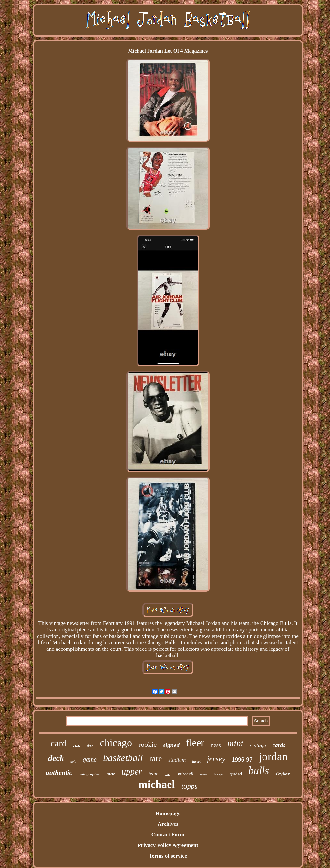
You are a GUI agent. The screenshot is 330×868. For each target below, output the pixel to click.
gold (73, 761)
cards (279, 745)
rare (156, 759)
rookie (148, 744)
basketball (123, 758)
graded (236, 774)
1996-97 (242, 760)
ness (216, 745)
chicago (116, 743)
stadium (177, 760)
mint (235, 743)
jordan (273, 757)
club (76, 746)
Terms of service (168, 856)
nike (168, 775)
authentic (59, 773)
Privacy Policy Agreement (168, 845)
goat (204, 774)
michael (156, 784)
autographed (90, 774)
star (111, 774)
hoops (218, 774)
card (58, 743)
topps (190, 786)
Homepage (168, 813)
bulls (259, 771)
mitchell (186, 774)
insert (196, 761)
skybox (283, 774)
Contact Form (168, 835)
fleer (195, 743)
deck (56, 758)
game (90, 759)
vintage (258, 745)
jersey (216, 759)
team (153, 774)
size (90, 746)
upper (132, 772)
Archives (168, 824)
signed (171, 745)
